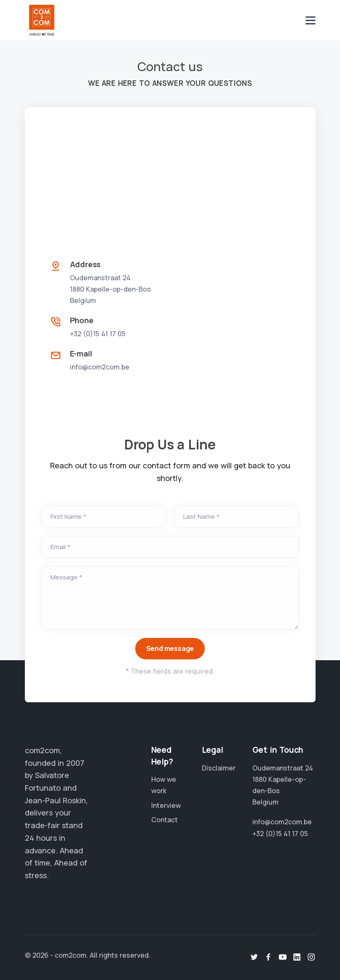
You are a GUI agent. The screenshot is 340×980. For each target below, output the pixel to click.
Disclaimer (219, 768)
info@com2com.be (100, 367)
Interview (166, 805)
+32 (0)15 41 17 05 (98, 334)
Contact (165, 820)
